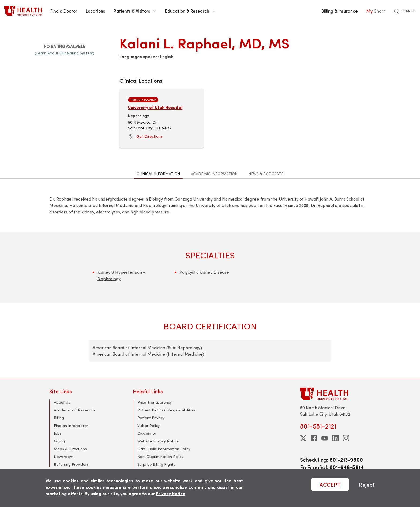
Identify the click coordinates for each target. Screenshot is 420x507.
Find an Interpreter (71, 425)
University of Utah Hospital (155, 107)
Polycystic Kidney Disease (204, 272)
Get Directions (149, 136)
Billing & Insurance (340, 11)
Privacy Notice (171, 493)
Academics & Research (74, 410)
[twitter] (303, 438)
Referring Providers (71, 464)
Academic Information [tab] (214, 174)
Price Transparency (155, 402)
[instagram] (346, 438)
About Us (62, 402)
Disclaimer (147, 433)
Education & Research (190, 11)
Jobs (58, 433)
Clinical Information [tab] (158, 174)
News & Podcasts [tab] (266, 174)
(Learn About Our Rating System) (65, 53)
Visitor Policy (149, 425)
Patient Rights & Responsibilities (166, 410)
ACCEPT (330, 484)
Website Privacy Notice (158, 441)
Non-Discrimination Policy (160, 457)
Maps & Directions (70, 449)
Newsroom (64, 457)
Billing (59, 418)
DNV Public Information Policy (164, 449)
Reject (367, 484)
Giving (59, 441)
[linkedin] (335, 438)
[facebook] (314, 438)
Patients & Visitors (135, 11)
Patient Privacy (151, 418)
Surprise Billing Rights (156, 464)
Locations (95, 11)
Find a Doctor (64, 11)
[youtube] (325, 438)
